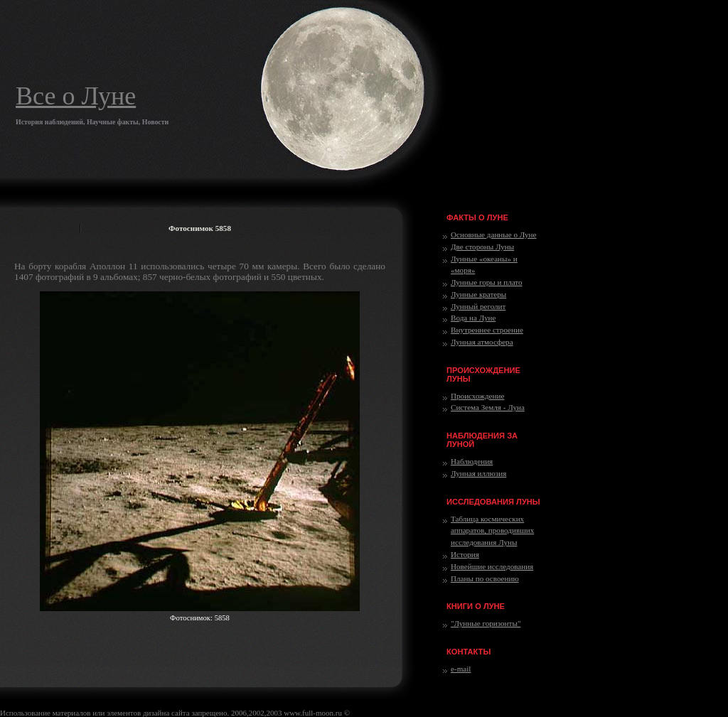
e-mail (461, 669)
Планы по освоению (485, 578)
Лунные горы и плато (487, 282)
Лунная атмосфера (482, 342)
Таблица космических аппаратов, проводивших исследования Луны (492, 531)
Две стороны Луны (482, 247)
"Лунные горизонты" (486, 623)
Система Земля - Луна (488, 407)
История (465, 554)
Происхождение (477, 396)
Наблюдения (472, 461)
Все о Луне (76, 96)
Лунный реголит (478, 306)
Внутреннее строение (487, 330)
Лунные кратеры (478, 294)
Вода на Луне (473, 318)
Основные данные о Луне (493, 234)
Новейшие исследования (492, 566)
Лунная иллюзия (478, 473)
